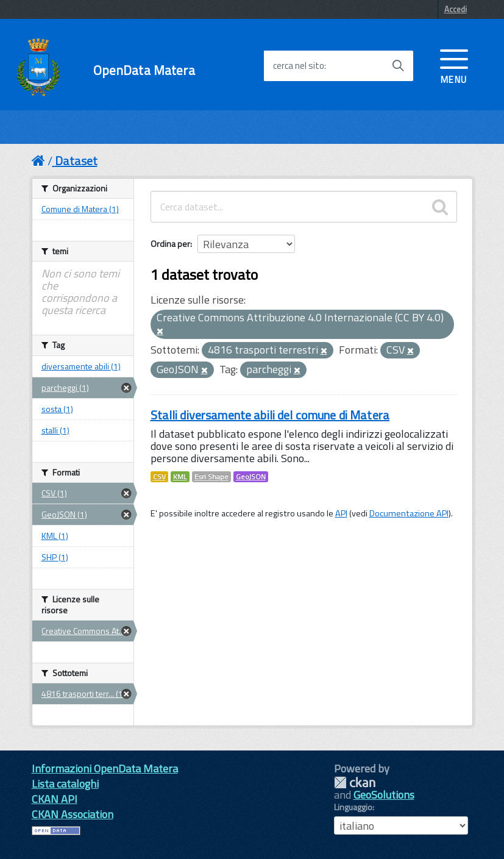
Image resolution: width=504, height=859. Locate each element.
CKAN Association (73, 814)
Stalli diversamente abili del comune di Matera (270, 415)
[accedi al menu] (454, 65)
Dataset (76, 161)
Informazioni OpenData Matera (105, 768)
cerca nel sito (299, 66)
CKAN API (55, 799)
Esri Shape (211, 477)
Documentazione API (409, 513)
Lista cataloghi (65, 784)
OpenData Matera (144, 70)
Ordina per (170, 244)
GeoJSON (251, 477)
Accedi (456, 9)
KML (180, 477)
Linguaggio (353, 807)
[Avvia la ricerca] (398, 66)
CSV (159, 477)
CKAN (355, 782)
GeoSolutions (384, 795)
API (341, 513)
